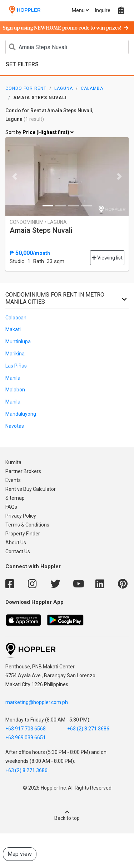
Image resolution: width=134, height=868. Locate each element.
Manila (13, 378)
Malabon (15, 390)
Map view (20, 854)
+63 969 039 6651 (26, 738)
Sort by (39, 133)
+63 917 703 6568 (26, 729)
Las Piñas (16, 366)
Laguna (64, 88)
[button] (15, 176)
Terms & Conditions (27, 525)
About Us (16, 543)
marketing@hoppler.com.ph (37, 702)
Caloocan (16, 318)
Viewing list (107, 258)
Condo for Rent (26, 88)
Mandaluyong (21, 414)
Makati (13, 329)
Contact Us (18, 551)
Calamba (92, 88)
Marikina (15, 354)
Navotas (15, 426)
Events (13, 480)
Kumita (13, 462)
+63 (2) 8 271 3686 (88, 729)
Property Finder (23, 534)
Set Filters (22, 64)
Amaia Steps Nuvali (41, 230)
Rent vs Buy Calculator (31, 489)
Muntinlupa (18, 341)
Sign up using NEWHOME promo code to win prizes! (66, 28)
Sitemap (15, 498)
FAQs (11, 507)
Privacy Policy (21, 516)
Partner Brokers (23, 471)
